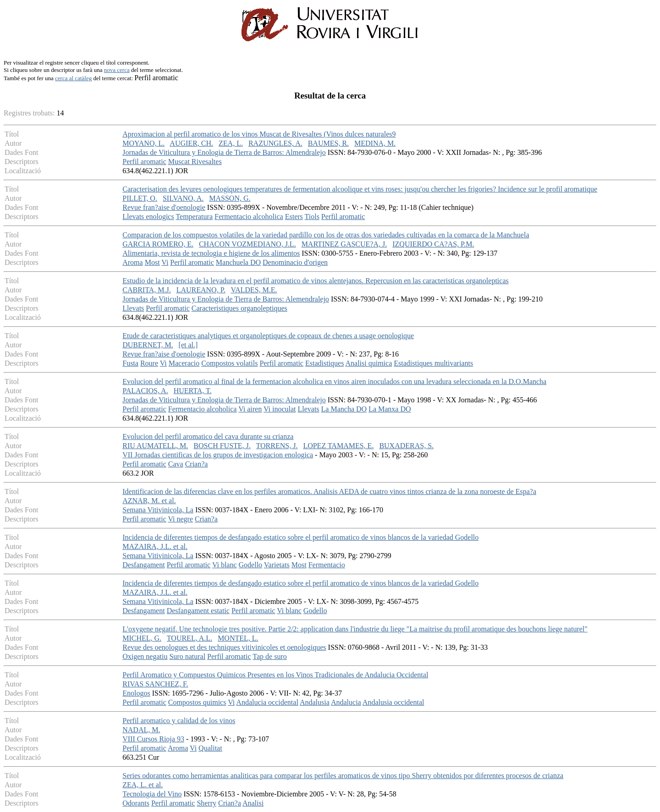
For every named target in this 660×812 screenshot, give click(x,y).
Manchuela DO (238, 262)
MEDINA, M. (375, 143)
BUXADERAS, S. (406, 446)
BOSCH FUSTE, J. (222, 446)
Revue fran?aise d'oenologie (164, 207)
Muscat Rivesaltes (195, 162)
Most (152, 262)
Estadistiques (324, 363)
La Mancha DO (344, 409)
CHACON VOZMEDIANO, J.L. (247, 244)
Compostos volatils (229, 363)
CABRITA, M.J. (146, 290)
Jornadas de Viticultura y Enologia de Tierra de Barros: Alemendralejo (226, 299)
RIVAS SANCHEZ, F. (155, 684)
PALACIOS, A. (145, 391)
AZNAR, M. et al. (149, 501)
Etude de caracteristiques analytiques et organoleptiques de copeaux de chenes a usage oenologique (268, 336)
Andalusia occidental (393, 702)
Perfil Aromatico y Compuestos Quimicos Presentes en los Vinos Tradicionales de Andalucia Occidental (275, 675)
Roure (149, 363)
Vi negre (180, 519)
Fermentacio (327, 565)
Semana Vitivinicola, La (158, 510)
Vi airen (250, 409)
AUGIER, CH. (191, 143)
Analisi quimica (369, 363)
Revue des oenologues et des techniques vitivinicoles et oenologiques (224, 647)
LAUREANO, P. (201, 290)
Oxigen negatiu (145, 656)
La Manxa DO (390, 409)
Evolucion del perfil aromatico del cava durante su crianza (208, 436)
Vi (165, 262)
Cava (176, 464)
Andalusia (315, 702)
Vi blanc (225, 565)
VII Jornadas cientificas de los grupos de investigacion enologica (218, 455)
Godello (251, 565)
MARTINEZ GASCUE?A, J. (344, 244)
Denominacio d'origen (295, 262)
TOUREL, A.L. (190, 638)
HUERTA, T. (193, 391)
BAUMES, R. (328, 143)
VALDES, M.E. (254, 290)
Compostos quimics (197, 702)
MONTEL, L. (238, 638)
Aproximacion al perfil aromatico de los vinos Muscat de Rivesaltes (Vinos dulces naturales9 (259, 134)
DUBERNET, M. (148, 345)
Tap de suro (269, 656)
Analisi (253, 803)
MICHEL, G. (142, 638)
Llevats (133, 308)
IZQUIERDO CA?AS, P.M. (433, 244)
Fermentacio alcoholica (249, 217)
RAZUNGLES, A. (275, 143)
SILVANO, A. (183, 198)
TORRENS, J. (277, 446)
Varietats (277, 565)
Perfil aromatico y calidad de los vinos (179, 721)
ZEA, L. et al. (143, 785)
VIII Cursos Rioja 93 (153, 739)
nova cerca (117, 70)
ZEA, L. (231, 143)
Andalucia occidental (267, 702)
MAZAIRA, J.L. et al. (155, 546)
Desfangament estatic (198, 611)
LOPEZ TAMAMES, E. (338, 446)
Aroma (132, 262)
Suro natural (187, 656)
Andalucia (346, 702)
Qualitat (210, 748)
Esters (294, 217)
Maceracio (184, 363)
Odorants (136, 803)
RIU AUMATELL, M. (155, 446)
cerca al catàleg (73, 78)
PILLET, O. (140, 198)
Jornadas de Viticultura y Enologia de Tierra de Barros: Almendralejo (224, 152)
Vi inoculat (280, 409)
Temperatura (194, 217)
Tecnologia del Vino (152, 794)
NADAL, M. (141, 730)
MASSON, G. (230, 198)
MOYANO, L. (143, 143)
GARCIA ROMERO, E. (158, 244)
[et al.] (188, 345)
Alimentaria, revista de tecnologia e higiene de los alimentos (211, 253)
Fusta (130, 363)
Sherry (206, 803)
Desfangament (143, 565)
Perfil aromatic (144, 162)
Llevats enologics (148, 217)
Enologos (136, 693)
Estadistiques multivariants (433, 363)
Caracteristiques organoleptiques (239, 308)
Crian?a (197, 464)
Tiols (312, 217)
